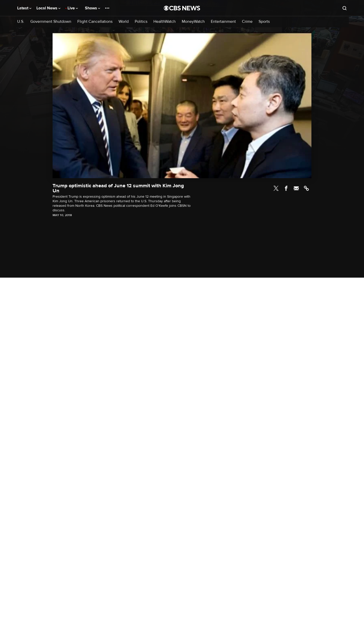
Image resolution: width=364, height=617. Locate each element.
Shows (93, 8)
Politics (141, 22)
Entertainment (223, 22)
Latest (24, 8)
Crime (247, 22)
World (124, 22)
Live (73, 8)
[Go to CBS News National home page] (182, 8)
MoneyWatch (193, 22)
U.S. (21, 22)
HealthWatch (165, 22)
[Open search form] (345, 8)
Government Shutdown (51, 22)
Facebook (286, 188)
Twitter (276, 188)
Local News (48, 8)
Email (296, 188)
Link (306, 188)
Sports (264, 22)
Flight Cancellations (95, 22)
